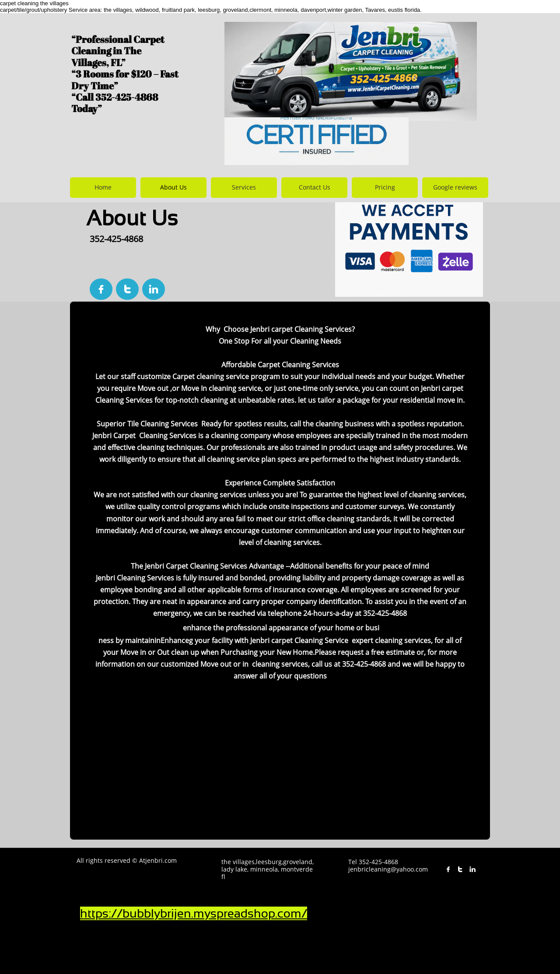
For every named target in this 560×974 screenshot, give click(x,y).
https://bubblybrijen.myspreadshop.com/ (194, 913)
